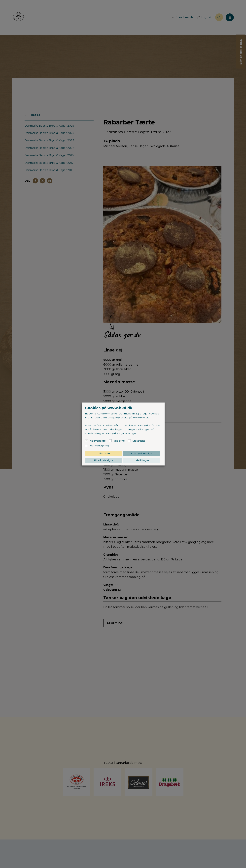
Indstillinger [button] (141, 460)
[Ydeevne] (110, 441)
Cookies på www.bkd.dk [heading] (109, 408)
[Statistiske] (129, 441)
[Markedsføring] (86, 445)
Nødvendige (98, 441)
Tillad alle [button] (103, 453)
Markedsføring (99, 446)
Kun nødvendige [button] (141, 453)
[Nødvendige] (86, 441)
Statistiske (139, 441)
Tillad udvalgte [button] (103, 460)
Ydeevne (119, 441)
